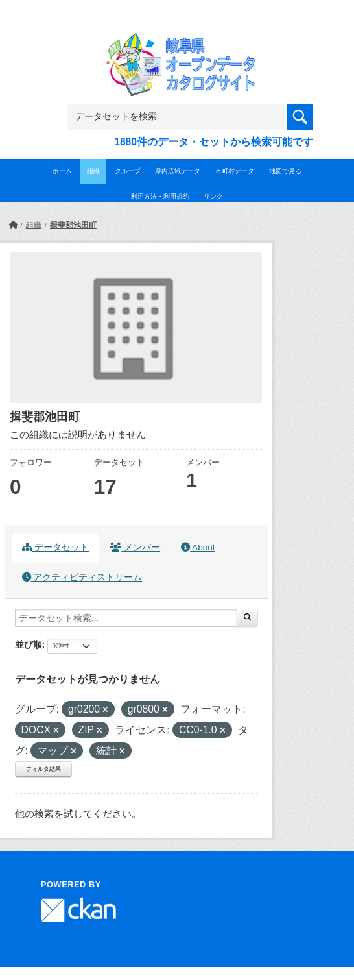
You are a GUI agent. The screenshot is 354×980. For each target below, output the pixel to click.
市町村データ (235, 171)
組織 (93, 171)
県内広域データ (178, 171)
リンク (213, 196)
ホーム (62, 171)
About (198, 547)
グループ (128, 171)
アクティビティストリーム (82, 577)
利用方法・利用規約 (160, 196)
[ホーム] (13, 225)
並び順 (29, 644)
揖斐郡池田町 (73, 225)
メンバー (135, 547)
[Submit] (247, 618)
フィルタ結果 (43, 769)
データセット (56, 547)
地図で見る (285, 171)
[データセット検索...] (126, 618)
